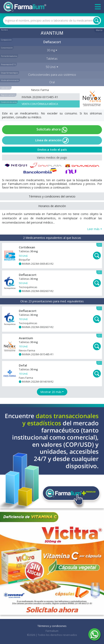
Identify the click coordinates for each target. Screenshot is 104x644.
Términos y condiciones (52, 626)
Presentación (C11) (8, 64)
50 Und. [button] (51, 67)
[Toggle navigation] (98, 7)
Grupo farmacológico (10, 73)
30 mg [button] (51, 50)
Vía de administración (10, 80)
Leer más (93, 229)
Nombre (4, 30)
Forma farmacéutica (9, 56)
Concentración (7, 48)
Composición (6, 40)
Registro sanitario (8, 95)
